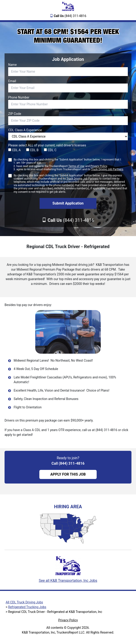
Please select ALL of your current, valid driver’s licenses (47, 145)
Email (12, 81)
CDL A (14, 150)
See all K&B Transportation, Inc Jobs (68, 581)
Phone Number (19, 97)
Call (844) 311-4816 (68, 463)
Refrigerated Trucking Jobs (27, 607)
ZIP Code (15, 114)
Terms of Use (76, 166)
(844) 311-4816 (70, 16)
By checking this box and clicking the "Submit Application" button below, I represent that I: (69, 165)
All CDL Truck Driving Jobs (24, 602)
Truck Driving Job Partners (107, 169)
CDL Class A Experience (25, 130)
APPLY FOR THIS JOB (68, 474)
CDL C (50, 150)
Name (12, 65)
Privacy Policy (99, 166)
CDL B (32, 150)
